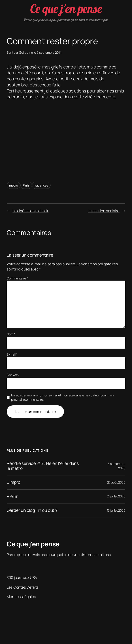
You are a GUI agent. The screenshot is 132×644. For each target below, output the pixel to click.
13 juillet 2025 (116, 510)
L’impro (14, 482)
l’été (81, 67)
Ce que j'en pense (66, 9)
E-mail (12, 354)
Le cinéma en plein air (31, 211)
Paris (26, 185)
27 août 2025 (116, 482)
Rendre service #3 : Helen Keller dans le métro (43, 466)
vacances (41, 185)
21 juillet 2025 (116, 496)
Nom (11, 334)
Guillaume (26, 52)
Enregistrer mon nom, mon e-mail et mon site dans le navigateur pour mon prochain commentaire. (62, 397)
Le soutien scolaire (104, 211)
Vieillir (12, 496)
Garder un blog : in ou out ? (32, 510)
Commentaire (17, 278)
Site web (13, 375)
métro (14, 185)
